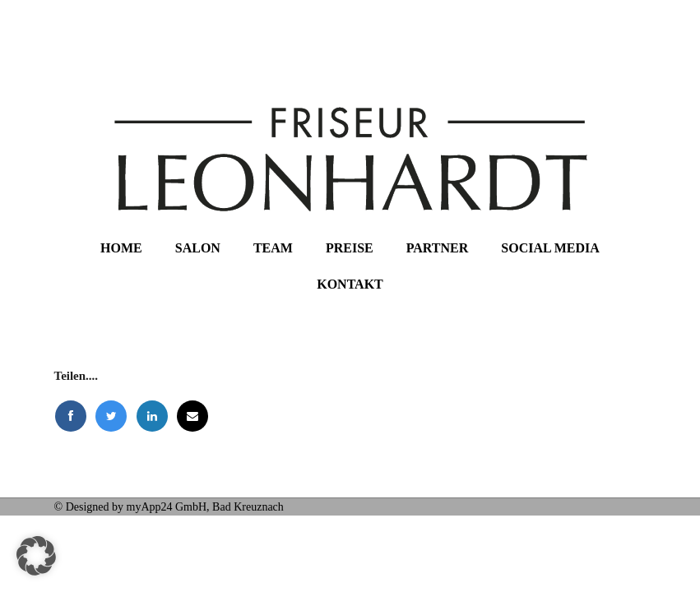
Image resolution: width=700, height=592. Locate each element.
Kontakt (350, 284)
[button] (36, 556)
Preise (350, 248)
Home (121, 248)
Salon (198, 248)
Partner (438, 248)
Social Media (550, 248)
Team (273, 248)
